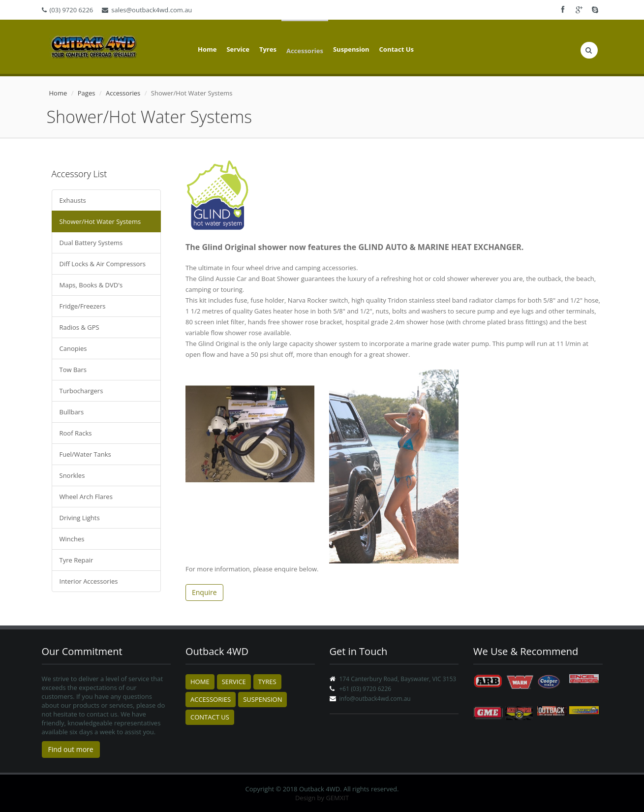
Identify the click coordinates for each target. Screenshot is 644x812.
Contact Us (397, 49)
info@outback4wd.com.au (375, 699)
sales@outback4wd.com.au (147, 10)
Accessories (305, 51)
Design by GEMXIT (322, 798)
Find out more (71, 749)
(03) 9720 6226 (68, 10)
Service (238, 49)
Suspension (351, 49)
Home (207, 49)
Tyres (268, 49)
